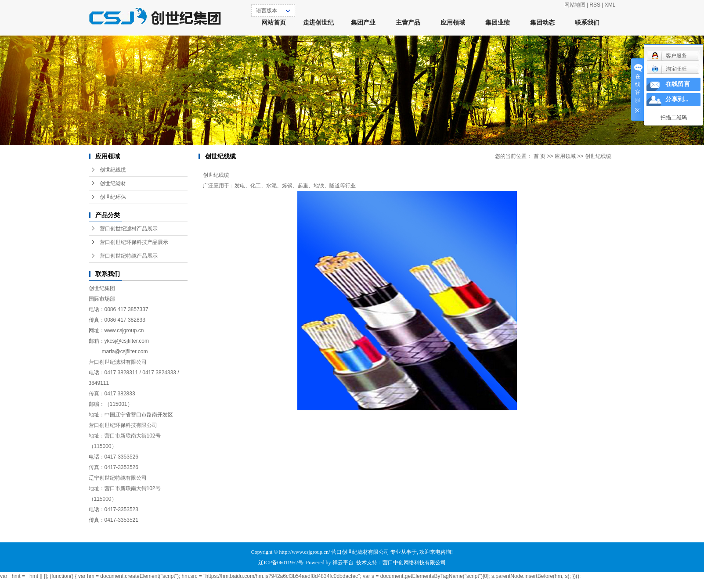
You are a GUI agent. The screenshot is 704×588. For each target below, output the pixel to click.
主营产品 (408, 23)
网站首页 (274, 23)
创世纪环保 (113, 197)
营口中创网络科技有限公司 (414, 563)
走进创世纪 (318, 23)
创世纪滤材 (113, 183)
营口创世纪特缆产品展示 (129, 256)
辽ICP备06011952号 (281, 563)
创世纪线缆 (113, 170)
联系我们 (587, 23)
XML (610, 5)
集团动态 (542, 23)
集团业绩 (498, 23)
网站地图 (575, 5)
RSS (595, 5)
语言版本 (267, 11)
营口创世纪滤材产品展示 (129, 229)
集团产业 (363, 23)
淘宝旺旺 (669, 69)
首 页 (540, 156)
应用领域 (453, 23)
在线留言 (678, 84)
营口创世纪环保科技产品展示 (134, 242)
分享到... (677, 99)
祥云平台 (343, 563)
